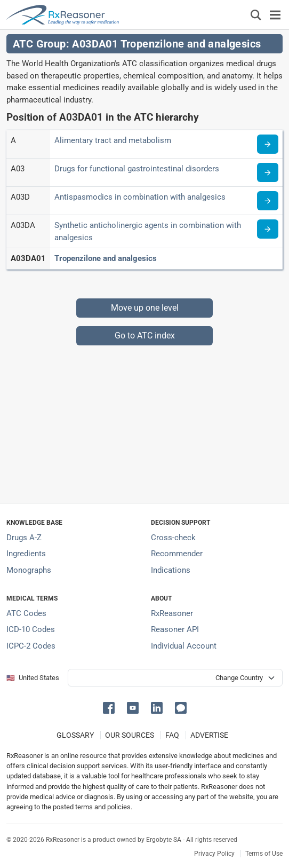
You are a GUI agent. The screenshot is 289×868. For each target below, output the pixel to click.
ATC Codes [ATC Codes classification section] (26, 613)
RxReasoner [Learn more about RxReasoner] (172, 613)
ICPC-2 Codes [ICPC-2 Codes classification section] (31, 646)
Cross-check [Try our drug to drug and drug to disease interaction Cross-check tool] (173, 538)
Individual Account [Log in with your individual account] (184, 646)
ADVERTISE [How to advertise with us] (209, 735)
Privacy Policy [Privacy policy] (214, 854)
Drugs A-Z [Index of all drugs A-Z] (24, 538)
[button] (111, 707)
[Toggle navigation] (275, 15)
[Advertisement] (144, 420)
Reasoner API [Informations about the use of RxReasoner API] (175, 629)
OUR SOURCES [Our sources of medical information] (130, 735)
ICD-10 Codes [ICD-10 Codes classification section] (31, 629)
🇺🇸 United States (33, 678)
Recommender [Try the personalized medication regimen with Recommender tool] (177, 554)
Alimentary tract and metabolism (113, 140)
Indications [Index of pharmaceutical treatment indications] (171, 570)
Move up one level (145, 308)
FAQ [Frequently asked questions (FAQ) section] (172, 735)
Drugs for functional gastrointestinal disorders (137, 169)
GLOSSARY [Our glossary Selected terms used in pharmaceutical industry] (75, 735)
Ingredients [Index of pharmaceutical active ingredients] (26, 554)
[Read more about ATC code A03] (268, 172)
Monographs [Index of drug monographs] (29, 570)
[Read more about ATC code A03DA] (268, 229)
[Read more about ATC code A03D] (268, 201)
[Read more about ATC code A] (268, 144)
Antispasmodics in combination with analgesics (140, 197)
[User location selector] (175, 678)
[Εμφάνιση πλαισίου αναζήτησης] (256, 15)
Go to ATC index (145, 336)
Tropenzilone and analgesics (106, 258)
